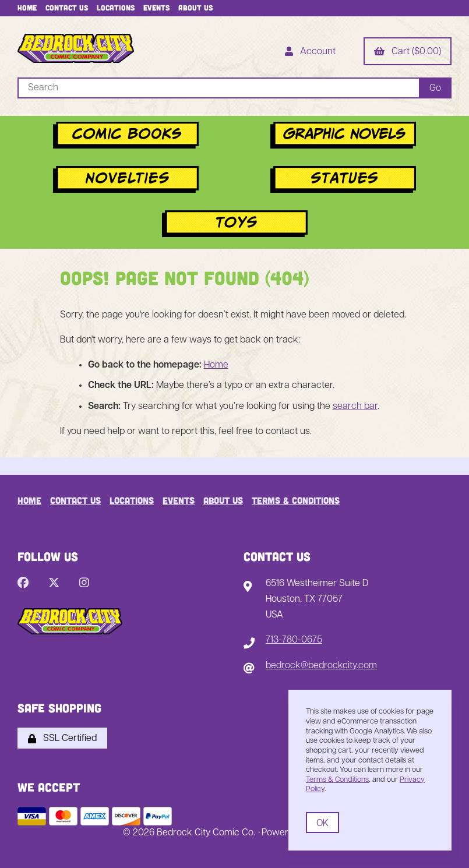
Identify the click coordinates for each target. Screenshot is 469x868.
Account (310, 52)
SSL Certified (62, 739)
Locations (116, 8)
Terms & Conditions (296, 500)
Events (156, 8)
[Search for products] (218, 88)
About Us (195, 8)
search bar (355, 407)
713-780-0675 (294, 640)
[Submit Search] (435, 88)
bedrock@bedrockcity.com (321, 666)
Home (27, 8)
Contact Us (67, 8)
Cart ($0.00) (408, 52)
